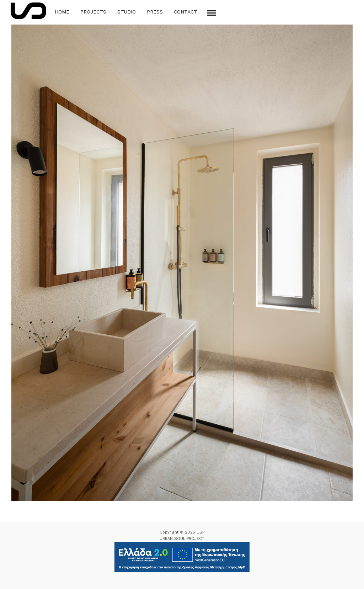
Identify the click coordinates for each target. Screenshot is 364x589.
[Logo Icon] (28, 11)
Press (155, 12)
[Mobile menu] (212, 13)
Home (62, 12)
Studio (127, 12)
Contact (186, 12)
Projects (93, 12)
